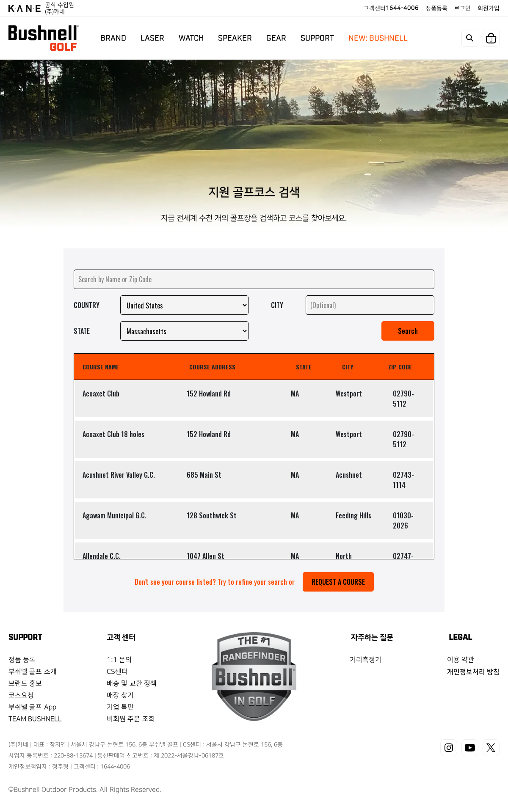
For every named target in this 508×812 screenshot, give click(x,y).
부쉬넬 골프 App (32, 707)
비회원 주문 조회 (131, 719)
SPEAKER (235, 38)
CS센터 (117, 672)
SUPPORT (317, 38)
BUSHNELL (44, 38)
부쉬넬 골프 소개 (33, 672)
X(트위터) (491, 748)
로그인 (462, 8)
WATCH (191, 38)
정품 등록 (22, 660)
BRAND (113, 38)
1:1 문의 (119, 660)
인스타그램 (449, 748)
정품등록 (436, 8)
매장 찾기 (120, 695)
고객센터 (391, 8)
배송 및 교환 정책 (132, 684)
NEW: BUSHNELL (378, 38)
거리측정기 (366, 660)
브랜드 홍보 (25, 684)
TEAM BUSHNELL (35, 719)
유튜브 (470, 748)
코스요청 (21, 695)
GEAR (276, 38)
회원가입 (489, 8)
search (470, 38)
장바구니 (491, 40)
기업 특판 (120, 707)
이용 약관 (461, 660)
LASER (152, 38)
